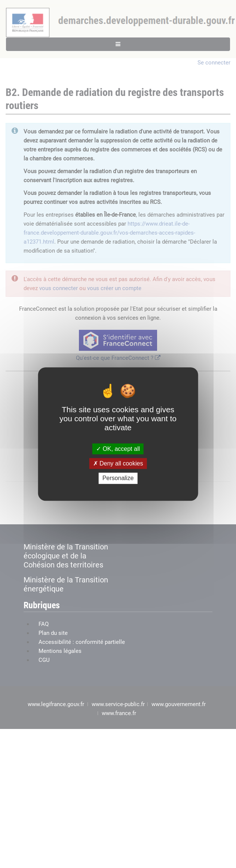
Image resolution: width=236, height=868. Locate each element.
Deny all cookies (118, 463)
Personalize (118, 478)
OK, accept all (118, 449)
